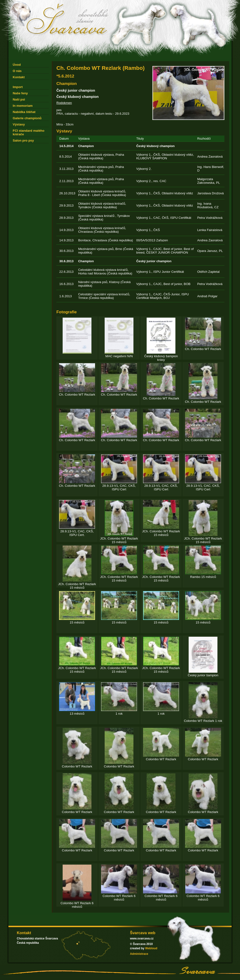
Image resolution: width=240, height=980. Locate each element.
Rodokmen (64, 103)
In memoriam (23, 106)
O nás (17, 71)
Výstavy (19, 124)
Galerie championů (27, 118)
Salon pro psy (23, 140)
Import (18, 87)
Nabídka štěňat (24, 112)
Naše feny (20, 93)
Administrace (139, 954)
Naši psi (19, 99)
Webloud (151, 948)
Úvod (17, 65)
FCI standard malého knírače (29, 132)
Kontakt (19, 77)
